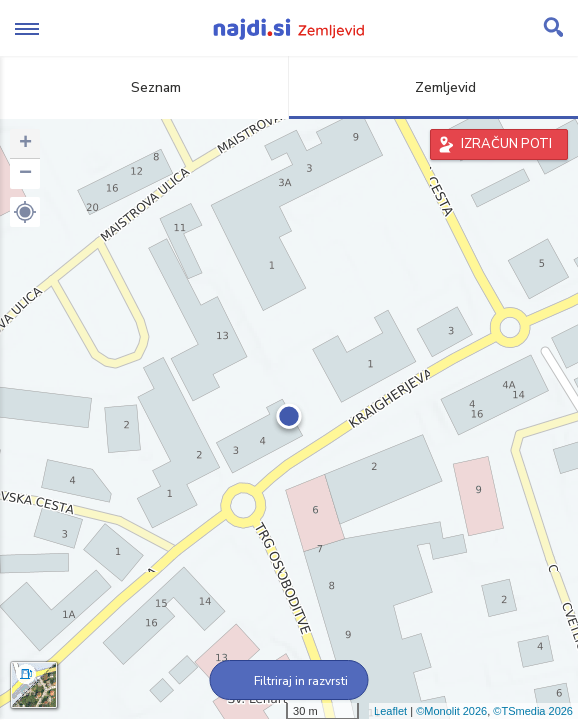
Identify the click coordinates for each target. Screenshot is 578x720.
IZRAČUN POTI (506, 144)
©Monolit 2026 (451, 711)
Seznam (144, 87)
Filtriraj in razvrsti (289, 681)
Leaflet (390, 711)
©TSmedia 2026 (533, 711)
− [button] (25, 174)
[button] (25, 212)
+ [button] (25, 144)
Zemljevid (434, 87)
